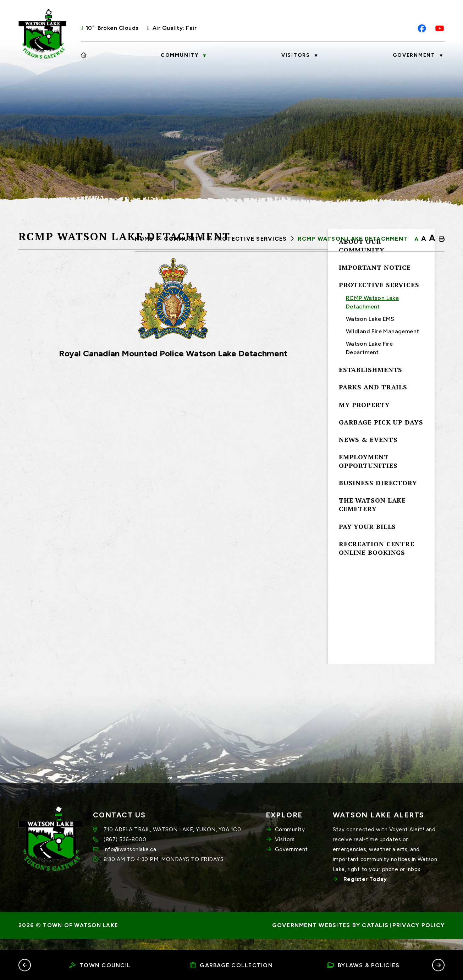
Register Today (365, 891)
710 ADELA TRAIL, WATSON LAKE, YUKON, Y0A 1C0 (172, 841)
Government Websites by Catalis (330, 937)
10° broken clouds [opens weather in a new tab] (112, 28)
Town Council (100, 965)
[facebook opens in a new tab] (422, 28)
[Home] (84, 55)
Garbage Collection (231, 965)
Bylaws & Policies (363, 965)
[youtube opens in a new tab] (440, 28)
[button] (25, 965)
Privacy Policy (419, 937)
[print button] (442, 239)
